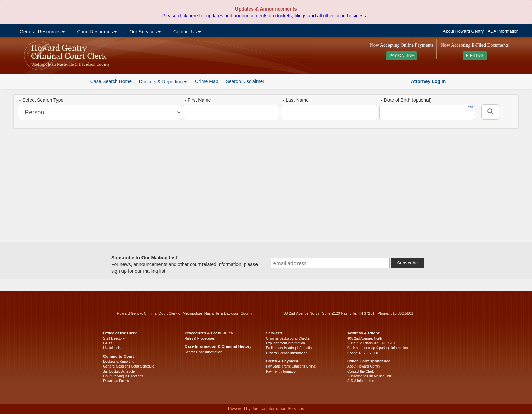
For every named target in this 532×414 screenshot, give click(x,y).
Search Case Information (203, 352)
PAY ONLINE (402, 56)
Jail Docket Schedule (119, 371)
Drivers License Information (287, 353)
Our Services (144, 32)
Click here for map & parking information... (379, 348)
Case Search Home (111, 81)
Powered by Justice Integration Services (266, 409)
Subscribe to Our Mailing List (369, 376)
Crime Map (207, 81)
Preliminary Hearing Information (290, 348)
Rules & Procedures (200, 338)
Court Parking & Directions (123, 376)
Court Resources (97, 32)
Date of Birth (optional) (406, 100)
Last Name (295, 100)
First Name (197, 100)
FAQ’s (108, 343)
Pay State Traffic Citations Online (291, 366)
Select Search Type (41, 100)
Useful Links (112, 348)
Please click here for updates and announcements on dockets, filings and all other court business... (266, 16)
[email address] (330, 263)
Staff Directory (114, 338)
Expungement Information (286, 343)
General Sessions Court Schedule (129, 366)
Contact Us (186, 32)
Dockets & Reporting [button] (163, 82)
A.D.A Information (361, 381)
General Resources (41, 32)
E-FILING (475, 56)
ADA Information (503, 31)
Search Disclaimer (245, 81)
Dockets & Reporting (119, 362)
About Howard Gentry (463, 31)
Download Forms (116, 381)
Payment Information (282, 371)
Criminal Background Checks (288, 338)
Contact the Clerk (360, 371)
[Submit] (490, 112)
